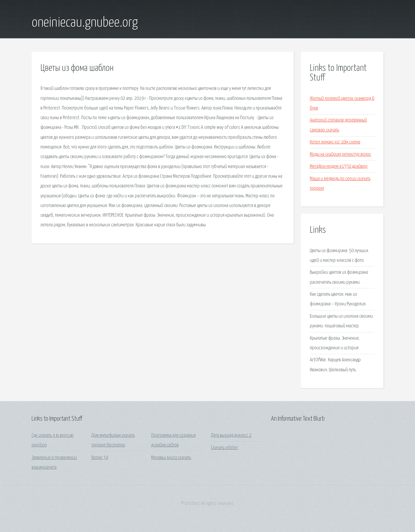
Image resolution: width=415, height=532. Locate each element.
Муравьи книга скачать (171, 458)
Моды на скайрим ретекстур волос (340, 154)
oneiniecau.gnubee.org (85, 23)
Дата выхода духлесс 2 (231, 436)
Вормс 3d (100, 458)
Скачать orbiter (224, 448)
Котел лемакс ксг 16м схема (335, 142)
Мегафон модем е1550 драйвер (339, 166)
